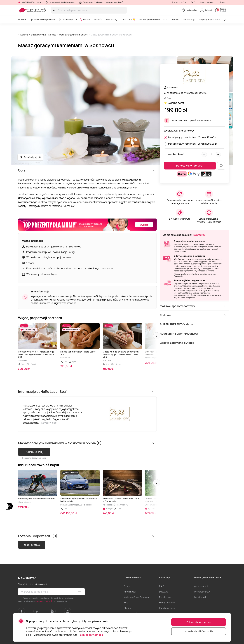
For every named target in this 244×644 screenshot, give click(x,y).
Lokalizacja (66, 20)
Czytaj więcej (49, 423)
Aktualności (130, 592)
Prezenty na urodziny (149, 20)
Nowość (98, 20)
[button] (157, 336)
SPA (165, 20)
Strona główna (38, 35)
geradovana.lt (201, 586)
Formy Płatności (167, 603)
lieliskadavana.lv (202, 592)
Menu (23, 20)
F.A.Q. (193, 2)
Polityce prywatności (44, 601)
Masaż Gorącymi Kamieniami (73, 35)
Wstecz (24, 35)
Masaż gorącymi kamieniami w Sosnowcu (111, 35)
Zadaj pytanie (32, 545)
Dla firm (128, 608)
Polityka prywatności (91, 635)
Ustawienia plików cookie (199, 631)
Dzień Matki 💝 (128, 20)
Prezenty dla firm (179, 2)
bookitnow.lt (201, 597)
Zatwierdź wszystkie (199, 622)
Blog (126, 603)
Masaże (52, 35)
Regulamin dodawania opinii (34, 458)
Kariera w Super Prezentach (138, 597)
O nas (127, 586)
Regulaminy (165, 597)
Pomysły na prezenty (43, 20)
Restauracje (189, 20)
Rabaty (85, 20)
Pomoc (223, 2)
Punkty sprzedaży (208, 2)
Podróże (175, 20)
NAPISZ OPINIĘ (34, 452)
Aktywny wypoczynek (209, 20)
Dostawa (164, 592)
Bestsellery (111, 20)
